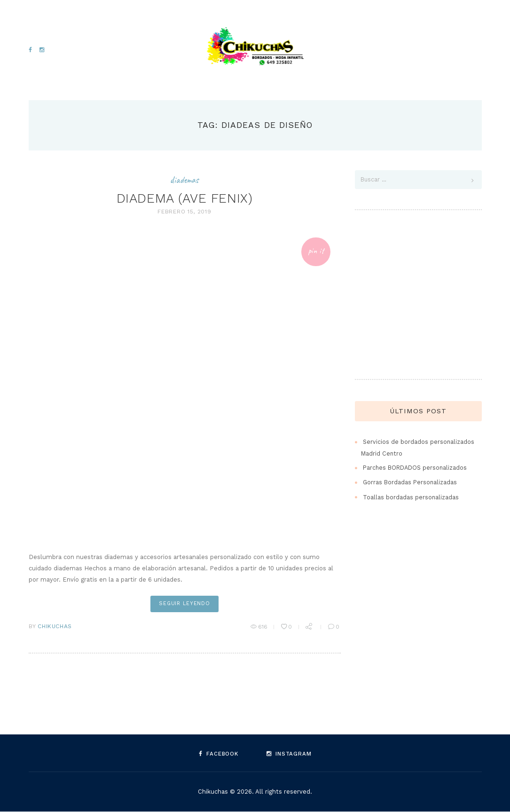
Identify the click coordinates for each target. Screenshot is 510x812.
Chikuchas (55, 627)
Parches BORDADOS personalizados (417, 469)
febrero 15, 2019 (184, 212)
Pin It (314, 251)
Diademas (184, 180)
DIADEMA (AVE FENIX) (184, 197)
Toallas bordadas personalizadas (411, 498)
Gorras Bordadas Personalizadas (411, 483)
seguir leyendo (184, 604)
